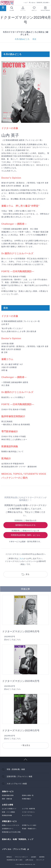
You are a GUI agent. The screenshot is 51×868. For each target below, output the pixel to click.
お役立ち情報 (8, 805)
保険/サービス (8, 791)
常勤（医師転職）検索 (16, 769)
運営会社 (9, 857)
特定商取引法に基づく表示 (15, 860)
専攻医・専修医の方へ (29, 829)
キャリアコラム (27, 815)
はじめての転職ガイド (9, 809)
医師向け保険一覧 (28, 795)
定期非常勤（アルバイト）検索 (20, 776)
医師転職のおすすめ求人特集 (11, 832)
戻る (28, 574)
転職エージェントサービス (11, 825)
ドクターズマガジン (28, 812)
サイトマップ (40, 860)
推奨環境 (42, 857)
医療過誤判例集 (7, 815)
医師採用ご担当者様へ (43, 3)
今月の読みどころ (22, 39)
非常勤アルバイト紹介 (29, 825)
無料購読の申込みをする (26, 525)
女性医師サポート (8, 829)
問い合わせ (32, 3)
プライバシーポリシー (21, 857)
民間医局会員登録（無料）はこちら (26, 535)
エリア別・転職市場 (28, 809)
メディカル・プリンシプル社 (14, 849)
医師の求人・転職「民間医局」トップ (18, 839)
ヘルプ (26, 3)
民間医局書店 (26, 799)
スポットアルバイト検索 (17, 784)
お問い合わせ (29, 860)
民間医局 (7, 3)
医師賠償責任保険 (8, 795)
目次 (34, 39)
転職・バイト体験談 (8, 812)
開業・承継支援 (7, 799)
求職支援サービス (9, 821)
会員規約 (34, 857)
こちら (21, 558)
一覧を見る (26, 745)
